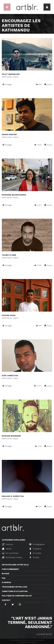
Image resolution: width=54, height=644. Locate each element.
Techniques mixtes (12, 557)
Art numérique (10, 553)
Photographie (37, 544)
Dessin (7, 549)
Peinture (8, 544)
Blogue (5, 574)
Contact (6, 600)
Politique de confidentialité (17, 596)
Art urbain (35, 553)
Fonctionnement (10, 569)
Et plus (34, 557)
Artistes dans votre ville (15, 565)
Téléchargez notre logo (14, 587)
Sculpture (36, 549)
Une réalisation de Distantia (27, 642)
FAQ (4, 578)
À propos (6, 582)
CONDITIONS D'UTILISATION (15, 591)
